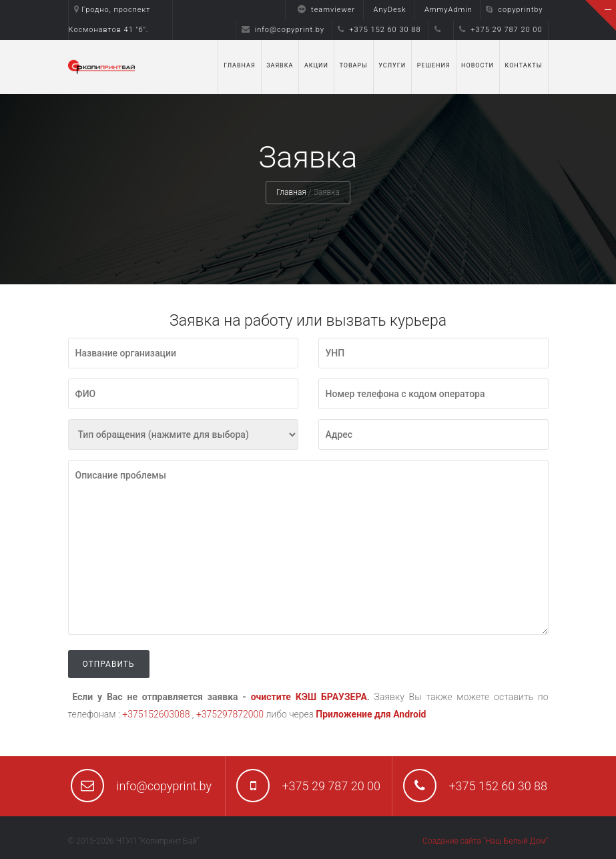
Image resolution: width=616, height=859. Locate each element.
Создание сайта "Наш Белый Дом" (485, 841)
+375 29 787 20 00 (501, 30)
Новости (478, 65)
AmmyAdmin (448, 10)
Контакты (524, 65)
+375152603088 (156, 714)
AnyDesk (390, 10)
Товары (353, 65)
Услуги (392, 65)
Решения (434, 65)
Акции (316, 65)
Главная (240, 65)
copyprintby (514, 10)
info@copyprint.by (283, 30)
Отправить (109, 664)
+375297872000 (230, 714)
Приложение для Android (371, 714)
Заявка (280, 65)
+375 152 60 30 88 (379, 30)
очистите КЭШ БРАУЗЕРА (309, 697)
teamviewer (323, 10)
